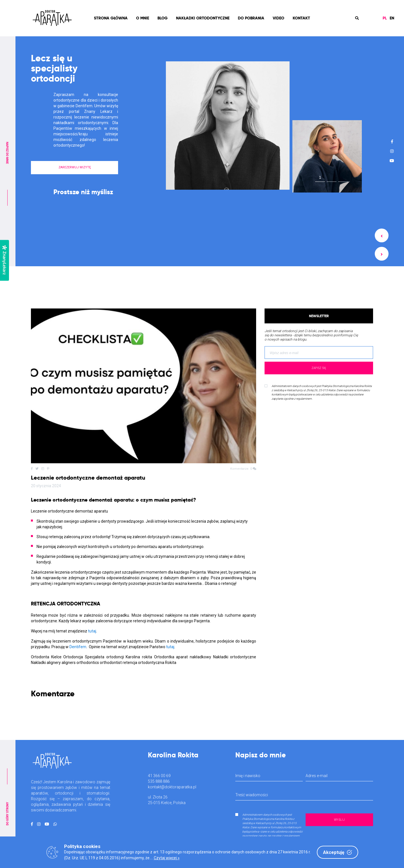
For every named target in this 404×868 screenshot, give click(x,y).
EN (392, 18)
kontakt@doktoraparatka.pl (172, 787)
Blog (162, 18)
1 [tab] (320, 177)
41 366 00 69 (159, 776)
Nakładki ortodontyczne (203, 18)
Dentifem (78, 647)
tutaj (92, 631)
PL (385, 18)
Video (278, 18)
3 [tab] (343, 178)
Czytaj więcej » (167, 858)
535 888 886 (159, 781)
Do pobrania (251, 18)
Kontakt (301, 18)
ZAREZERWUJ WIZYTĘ (75, 167)
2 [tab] (332, 178)
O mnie (143, 18)
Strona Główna (111, 18)
